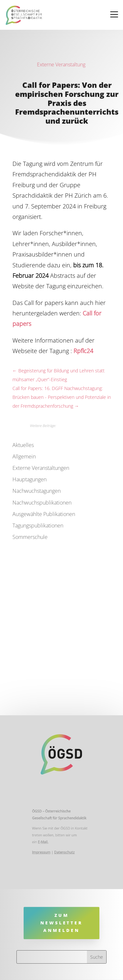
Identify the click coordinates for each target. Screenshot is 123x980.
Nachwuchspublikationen (42, 503)
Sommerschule (30, 537)
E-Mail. (45, 841)
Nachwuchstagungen (37, 491)
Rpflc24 (83, 351)
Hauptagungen (30, 479)
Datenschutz (64, 850)
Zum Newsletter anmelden (61, 923)
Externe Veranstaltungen (41, 468)
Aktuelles (23, 445)
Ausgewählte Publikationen (44, 514)
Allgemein (24, 456)
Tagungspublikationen (38, 526)
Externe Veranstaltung (61, 64)
